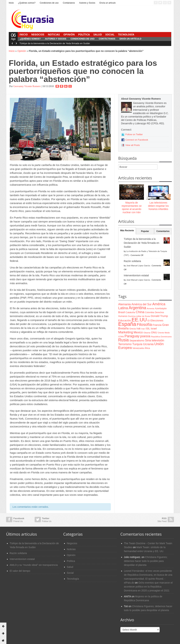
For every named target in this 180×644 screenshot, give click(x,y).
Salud (98, 34)
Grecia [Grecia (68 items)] (132, 329)
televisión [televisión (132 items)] (158, 340)
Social (110, 34)
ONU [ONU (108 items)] (154, 332)
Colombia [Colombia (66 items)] (150, 312)
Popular (145, 231)
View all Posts (133, 145)
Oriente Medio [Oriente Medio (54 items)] (164, 333)
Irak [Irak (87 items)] (138, 329)
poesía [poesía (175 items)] (145, 336)
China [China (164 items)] (140, 312)
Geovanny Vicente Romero (27, 86)
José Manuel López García (138, 266)
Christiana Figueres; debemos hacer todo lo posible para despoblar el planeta (146, 561)
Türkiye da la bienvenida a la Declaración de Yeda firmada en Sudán (55, 43)
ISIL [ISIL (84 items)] (148, 329)
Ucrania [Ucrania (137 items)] (148, 344)
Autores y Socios (87, 3)
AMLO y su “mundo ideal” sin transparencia (34, 565)
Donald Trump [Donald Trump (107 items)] (159, 316)
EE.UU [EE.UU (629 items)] (139, 320)
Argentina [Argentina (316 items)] (137, 308)
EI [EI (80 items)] (149, 321)
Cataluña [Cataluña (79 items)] (130, 312)
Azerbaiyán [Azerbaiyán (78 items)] (161, 308)
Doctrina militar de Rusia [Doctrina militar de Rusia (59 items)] (139, 316)
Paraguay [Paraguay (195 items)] (132, 336)
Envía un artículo (107, 3)
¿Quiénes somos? (27, 3)
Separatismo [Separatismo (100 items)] (137, 341)
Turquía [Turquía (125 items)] (137, 344)
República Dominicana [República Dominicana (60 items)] (161, 337)
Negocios (38, 34)
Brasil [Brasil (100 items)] (122, 312)
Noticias (54, 34)
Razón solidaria (132, 261)
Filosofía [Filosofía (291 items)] (144, 325)
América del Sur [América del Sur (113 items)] (142, 304)
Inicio (11, 3)
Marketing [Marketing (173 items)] (126, 332)
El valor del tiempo (20, 571)
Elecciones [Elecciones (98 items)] (157, 320)
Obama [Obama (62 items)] (147, 333)
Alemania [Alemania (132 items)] (124, 304)
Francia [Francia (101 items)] (157, 325)
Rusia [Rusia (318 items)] (123, 340)
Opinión (69, 34)
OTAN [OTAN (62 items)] (121, 336)
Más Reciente (127, 231)
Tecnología (126, 34)
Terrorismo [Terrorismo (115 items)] (125, 344)
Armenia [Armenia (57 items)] (151, 308)
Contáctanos (69, 3)
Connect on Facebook (137, 140)
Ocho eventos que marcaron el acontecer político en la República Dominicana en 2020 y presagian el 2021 (148, 587)
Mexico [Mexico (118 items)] (138, 332)
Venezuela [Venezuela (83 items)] (138, 348)
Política (84, 34)
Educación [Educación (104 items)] (125, 320)
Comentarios (163, 231)
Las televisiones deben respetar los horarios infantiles (158, 206)
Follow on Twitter (134, 134)
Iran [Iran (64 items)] (143, 329)
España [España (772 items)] (127, 324)
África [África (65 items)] (147, 348)
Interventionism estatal (136, 275)
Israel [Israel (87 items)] (154, 329)
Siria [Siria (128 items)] (148, 340)
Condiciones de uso (49, 3)
